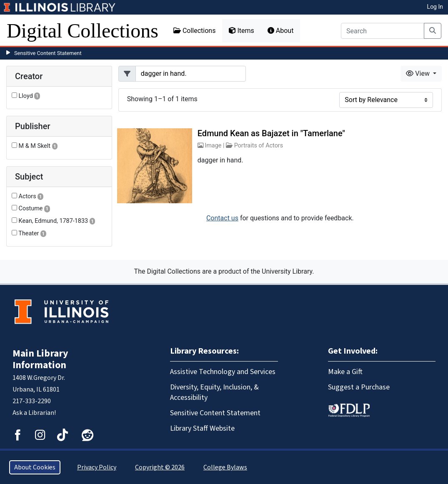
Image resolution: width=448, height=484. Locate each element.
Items (241, 31)
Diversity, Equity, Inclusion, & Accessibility (214, 392)
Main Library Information (40, 359)
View (419, 74)
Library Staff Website (202, 428)
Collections (195, 31)
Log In (435, 7)
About (281, 31)
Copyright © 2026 (160, 467)
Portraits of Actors (259, 146)
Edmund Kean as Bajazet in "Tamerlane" (271, 133)
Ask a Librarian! (34, 413)
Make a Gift (345, 372)
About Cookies (35, 467)
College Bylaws (225, 467)
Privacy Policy (97, 467)
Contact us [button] (222, 218)
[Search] (383, 31)
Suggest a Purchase (359, 387)
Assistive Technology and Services (223, 372)
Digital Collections (83, 31)
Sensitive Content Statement (48, 53)
